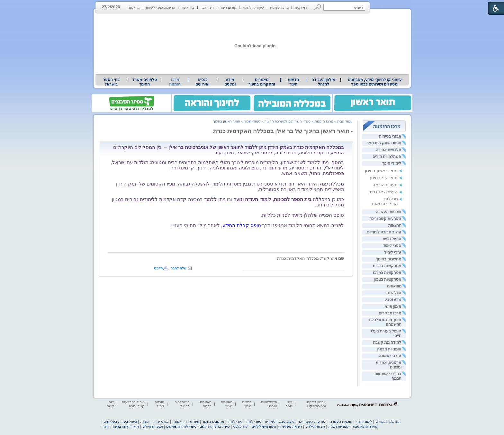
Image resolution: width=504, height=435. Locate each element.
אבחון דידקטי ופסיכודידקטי (316, 404)
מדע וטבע (393, 300)
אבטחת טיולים (153, 426)
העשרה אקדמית (383, 192)
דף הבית (301, 7)
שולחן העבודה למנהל (323, 82)
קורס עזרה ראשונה (154, 421)
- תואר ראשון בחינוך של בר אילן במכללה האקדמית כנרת (283, 131)
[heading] (226, 225)
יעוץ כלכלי (241, 426)
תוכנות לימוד (159, 404)
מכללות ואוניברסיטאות (385, 201)
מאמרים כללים (206, 404)
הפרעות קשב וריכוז (385, 219)
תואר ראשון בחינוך (381, 171)
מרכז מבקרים (390, 313)
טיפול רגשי (392, 239)
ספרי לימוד (392, 246)
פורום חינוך (228, 7)
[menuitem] (375, 82)
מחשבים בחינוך (389, 259)
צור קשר (188, 7)
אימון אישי (393, 306)
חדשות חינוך (293, 82)
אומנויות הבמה (389, 349)
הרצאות (395, 225)
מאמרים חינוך (227, 404)
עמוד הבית (345, 121)
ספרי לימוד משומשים (181, 426)
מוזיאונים (394, 286)
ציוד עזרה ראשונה (186, 421)
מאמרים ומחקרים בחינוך (261, 82)
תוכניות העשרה (388, 212)
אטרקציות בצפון (388, 279)
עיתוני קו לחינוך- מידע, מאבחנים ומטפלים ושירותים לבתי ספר (375, 82)
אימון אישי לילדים (264, 426)
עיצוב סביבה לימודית (384, 232)
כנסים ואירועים (202, 82)
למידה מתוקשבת (387, 342)
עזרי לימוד (393, 252)
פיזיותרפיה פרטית (182, 404)
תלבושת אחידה (388, 150)
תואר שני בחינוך (383, 178)
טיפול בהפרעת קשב (215, 426)
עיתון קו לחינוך (253, 7)
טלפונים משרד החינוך (144, 82)
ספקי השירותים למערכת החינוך (288, 121)
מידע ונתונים (230, 82)
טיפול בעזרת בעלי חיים (120, 421)
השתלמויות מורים (387, 157)
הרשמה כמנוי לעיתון (161, 7)
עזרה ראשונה (390, 356)
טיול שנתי (393, 293)
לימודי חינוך (392, 163)
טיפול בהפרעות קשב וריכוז (133, 404)
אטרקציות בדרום (387, 266)
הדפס (158, 268)
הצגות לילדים (315, 426)
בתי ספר (289, 404)
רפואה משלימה (291, 426)
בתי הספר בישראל (111, 82)
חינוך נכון (207, 7)
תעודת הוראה (385, 185)
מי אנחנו (134, 7)
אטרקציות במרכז (387, 273)
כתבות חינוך (247, 404)
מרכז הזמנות (279, 7)
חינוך (105, 426)
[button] (317, 7)
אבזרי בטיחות (390, 136)
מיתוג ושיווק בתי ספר (384, 143)
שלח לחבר (179, 268)
